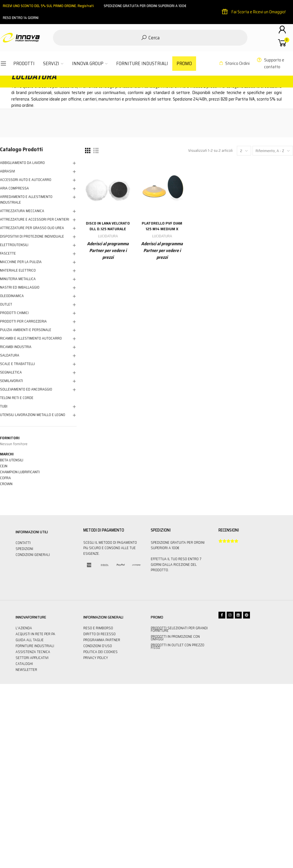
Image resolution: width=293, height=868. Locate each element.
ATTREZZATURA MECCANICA (22, 211)
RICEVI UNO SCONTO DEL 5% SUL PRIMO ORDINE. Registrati (48, 6)
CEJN (4, 466)
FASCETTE (8, 253)
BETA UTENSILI (12, 460)
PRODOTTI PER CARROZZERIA (23, 321)
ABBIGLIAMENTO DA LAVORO (22, 163)
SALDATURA (10, 355)
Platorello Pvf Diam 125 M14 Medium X (162, 226)
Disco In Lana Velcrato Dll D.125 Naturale (108, 226)
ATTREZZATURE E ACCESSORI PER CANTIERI (35, 219)
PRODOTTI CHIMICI (14, 313)
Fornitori (10, 438)
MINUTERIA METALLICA (18, 279)
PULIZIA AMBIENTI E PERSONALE (26, 330)
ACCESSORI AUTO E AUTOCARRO (26, 180)
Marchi (7, 454)
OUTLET (6, 304)
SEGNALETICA (11, 372)
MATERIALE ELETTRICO (18, 270)
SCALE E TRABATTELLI (17, 364)
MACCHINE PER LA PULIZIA (21, 262)
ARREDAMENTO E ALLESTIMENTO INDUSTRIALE (26, 200)
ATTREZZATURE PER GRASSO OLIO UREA (32, 228)
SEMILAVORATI (11, 381)
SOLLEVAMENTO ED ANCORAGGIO (26, 389)
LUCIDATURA (108, 236)
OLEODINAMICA (12, 296)
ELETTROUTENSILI (14, 245)
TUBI (4, 406)
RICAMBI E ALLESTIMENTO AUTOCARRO (31, 338)
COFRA (5, 478)
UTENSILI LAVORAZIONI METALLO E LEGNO (33, 415)
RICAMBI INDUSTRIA (16, 347)
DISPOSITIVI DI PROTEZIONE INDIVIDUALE (32, 236)
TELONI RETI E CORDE (17, 398)
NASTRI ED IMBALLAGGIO (20, 287)
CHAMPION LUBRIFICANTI (20, 472)
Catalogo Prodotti (21, 149)
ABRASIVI (8, 171)
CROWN (6, 484)
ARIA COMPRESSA (14, 188)
